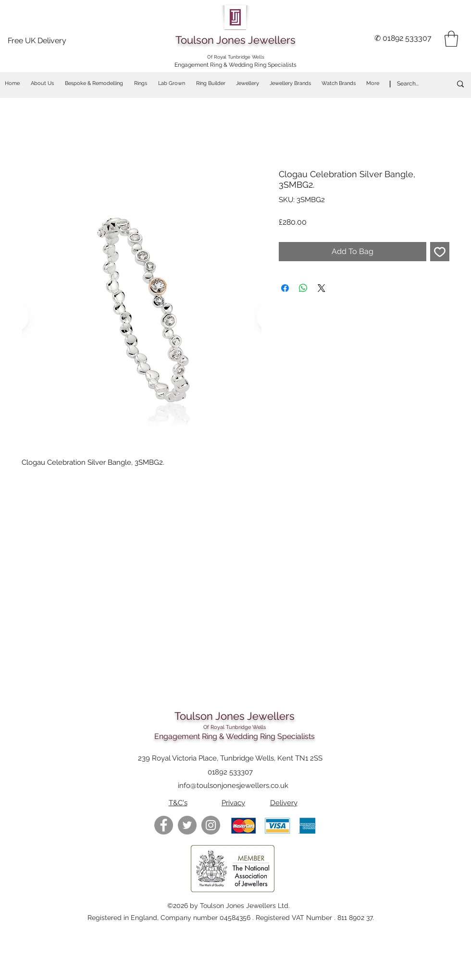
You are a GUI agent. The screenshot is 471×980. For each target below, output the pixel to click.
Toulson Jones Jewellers (235, 40)
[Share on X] (322, 288)
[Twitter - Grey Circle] (187, 825)
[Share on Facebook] (285, 288)
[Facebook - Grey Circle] (164, 825)
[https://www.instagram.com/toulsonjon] (211, 825)
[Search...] (414, 84)
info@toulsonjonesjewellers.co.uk (233, 786)
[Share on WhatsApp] (303, 288)
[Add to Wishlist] (440, 252)
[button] (451, 39)
